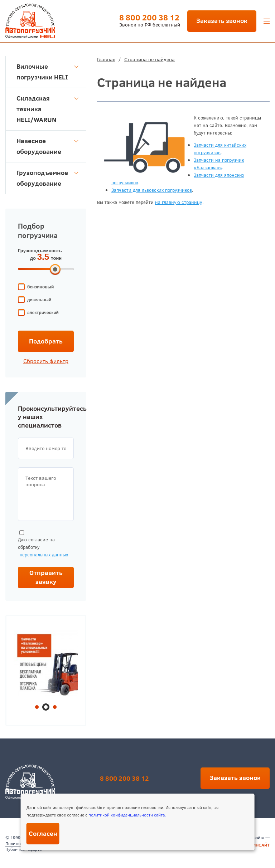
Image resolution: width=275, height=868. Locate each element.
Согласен (43, 833)
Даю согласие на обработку (43, 544)
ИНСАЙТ (261, 845)
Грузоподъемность (40, 251)
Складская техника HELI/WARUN (47, 109)
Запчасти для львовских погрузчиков (152, 190)
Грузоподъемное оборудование (47, 178)
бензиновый (40, 287)
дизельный (39, 300)
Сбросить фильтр (46, 361)
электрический (43, 313)
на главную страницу (179, 202)
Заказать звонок (222, 21)
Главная (106, 59)
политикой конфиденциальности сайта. (127, 815)
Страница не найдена (149, 59)
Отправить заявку (46, 577)
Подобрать (46, 341)
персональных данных (44, 555)
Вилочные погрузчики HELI (47, 72)
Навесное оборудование (47, 146)
